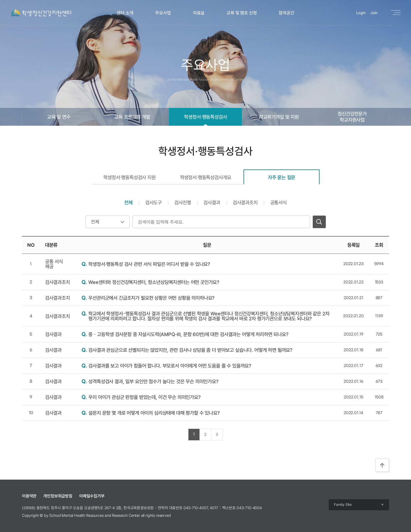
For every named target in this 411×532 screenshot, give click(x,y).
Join (374, 13)
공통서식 (278, 202)
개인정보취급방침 (58, 496)
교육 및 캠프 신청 (242, 13)
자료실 (199, 13)
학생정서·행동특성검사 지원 (129, 177)
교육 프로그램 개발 (132, 117)
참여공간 (286, 13)
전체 (128, 202)
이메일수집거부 (92, 496)
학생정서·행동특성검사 (205, 117)
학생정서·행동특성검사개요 (206, 177)
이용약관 (29, 496)
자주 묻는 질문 (282, 177)
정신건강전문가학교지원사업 (352, 117)
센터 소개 (125, 13)
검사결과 (212, 202)
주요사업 (163, 13)
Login (361, 13)
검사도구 (153, 202)
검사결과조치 (245, 202)
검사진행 (183, 202)
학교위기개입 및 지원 (279, 117)
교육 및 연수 (59, 117)
